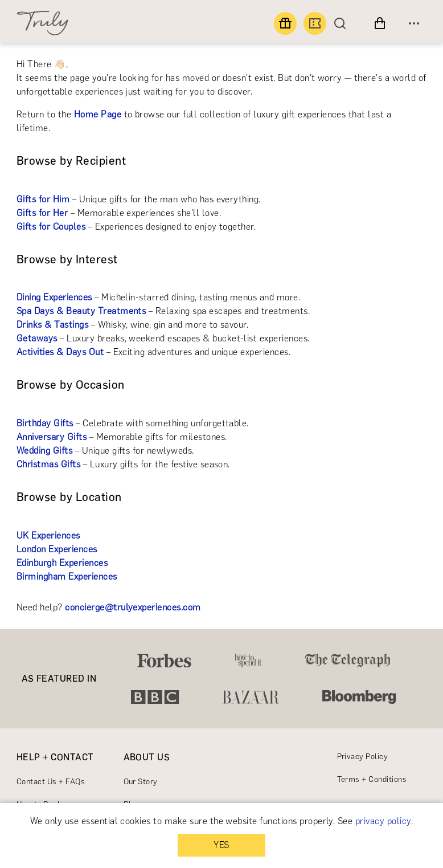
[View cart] (380, 23)
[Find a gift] (285, 23)
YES (221, 845)
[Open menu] (414, 23)
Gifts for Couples (51, 227)
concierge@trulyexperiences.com (133, 607)
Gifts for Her (42, 213)
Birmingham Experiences (67, 576)
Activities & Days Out (60, 352)
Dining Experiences (54, 297)
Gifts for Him (43, 199)
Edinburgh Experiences (62, 563)
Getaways (37, 338)
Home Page (98, 114)
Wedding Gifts (44, 451)
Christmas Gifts (48, 464)
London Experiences (57, 549)
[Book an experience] (315, 23)
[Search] (343, 23)
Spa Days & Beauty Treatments (81, 311)
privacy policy (383, 821)
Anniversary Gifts (52, 437)
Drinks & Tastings (52, 325)
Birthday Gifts (45, 423)
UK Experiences (48, 535)
